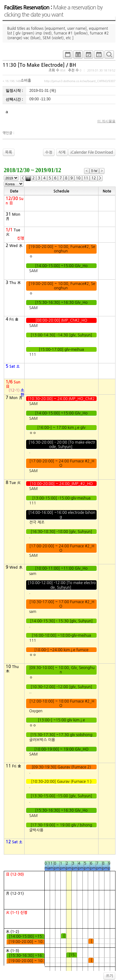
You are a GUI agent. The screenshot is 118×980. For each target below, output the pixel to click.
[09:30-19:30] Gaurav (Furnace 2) (61, 767)
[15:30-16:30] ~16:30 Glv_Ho (61, 303)
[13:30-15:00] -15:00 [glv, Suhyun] (61, 796)
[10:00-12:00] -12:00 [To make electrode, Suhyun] (62, 585)
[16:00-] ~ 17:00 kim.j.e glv (61, 428)
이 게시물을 (106, 121)
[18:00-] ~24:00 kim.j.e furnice (62, 650)
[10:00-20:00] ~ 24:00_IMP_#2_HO (61, 484)
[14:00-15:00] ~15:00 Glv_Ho (61, 266)
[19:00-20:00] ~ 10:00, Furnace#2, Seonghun (62, 249)
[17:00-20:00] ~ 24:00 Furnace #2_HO (61, 463)
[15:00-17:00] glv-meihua (61, 350)
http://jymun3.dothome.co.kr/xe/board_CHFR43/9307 (80, 81)
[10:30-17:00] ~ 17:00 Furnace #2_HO (61, 604)
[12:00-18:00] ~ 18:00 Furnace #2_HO (61, 703)
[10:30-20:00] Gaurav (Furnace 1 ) (62, 782)
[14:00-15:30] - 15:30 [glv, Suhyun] (61, 621)
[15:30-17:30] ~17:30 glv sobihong (61, 735)
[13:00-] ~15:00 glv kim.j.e (61, 720)
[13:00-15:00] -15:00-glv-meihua (61, 498)
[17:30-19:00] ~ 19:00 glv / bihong (61, 825)
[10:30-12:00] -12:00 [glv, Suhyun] (61, 687)
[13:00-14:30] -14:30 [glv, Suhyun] (61, 335)
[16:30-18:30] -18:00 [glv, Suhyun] (61, 532)
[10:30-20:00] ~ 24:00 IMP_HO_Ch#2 (61, 399)
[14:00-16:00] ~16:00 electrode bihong (61, 515)
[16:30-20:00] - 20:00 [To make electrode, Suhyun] (62, 445)
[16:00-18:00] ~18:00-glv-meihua (61, 635)
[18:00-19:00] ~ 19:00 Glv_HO (62, 749)
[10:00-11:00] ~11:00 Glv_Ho (61, 568)
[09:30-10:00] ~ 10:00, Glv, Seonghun (62, 670)
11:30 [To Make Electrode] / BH (39, 65)
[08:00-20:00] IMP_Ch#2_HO (61, 320)
